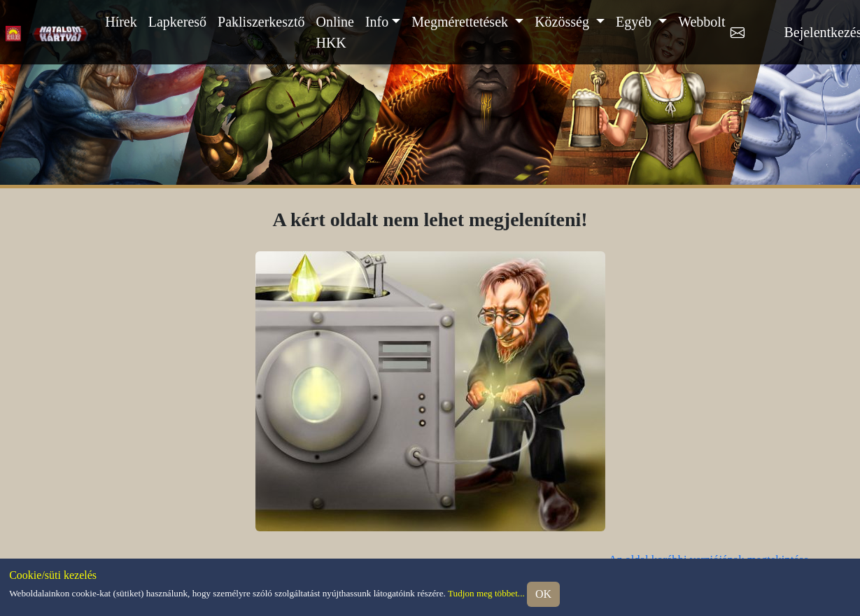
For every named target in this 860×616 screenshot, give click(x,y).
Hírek (121, 22)
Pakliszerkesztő (261, 22)
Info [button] (377, 22)
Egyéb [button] (635, 22)
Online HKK (334, 32)
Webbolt (702, 22)
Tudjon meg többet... (486, 593)
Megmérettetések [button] (461, 22)
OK (543, 594)
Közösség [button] (564, 22)
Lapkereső (177, 22)
